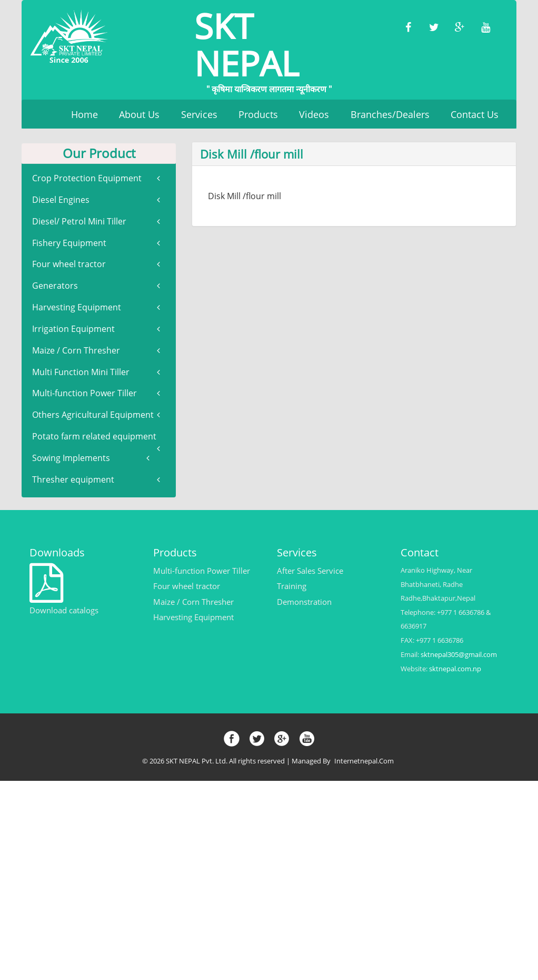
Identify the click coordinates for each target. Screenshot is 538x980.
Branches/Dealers (390, 114)
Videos (314, 114)
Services (199, 114)
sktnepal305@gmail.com (459, 655)
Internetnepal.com (365, 761)
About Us (139, 114)
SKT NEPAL (269, 48)
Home (84, 114)
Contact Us (475, 114)
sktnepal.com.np (455, 669)
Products (258, 114)
